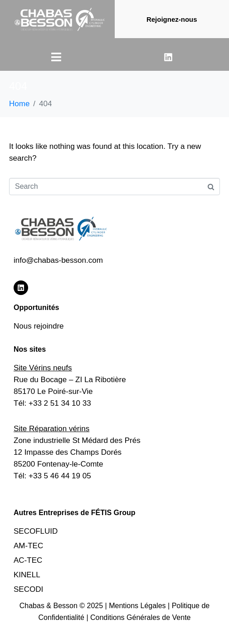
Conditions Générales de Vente (140, 617)
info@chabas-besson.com (58, 260)
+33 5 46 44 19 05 (60, 476)
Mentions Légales (138, 606)
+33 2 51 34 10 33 (60, 403)
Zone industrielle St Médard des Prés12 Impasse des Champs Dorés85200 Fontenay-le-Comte (77, 452)
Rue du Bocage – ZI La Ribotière (70, 380)
